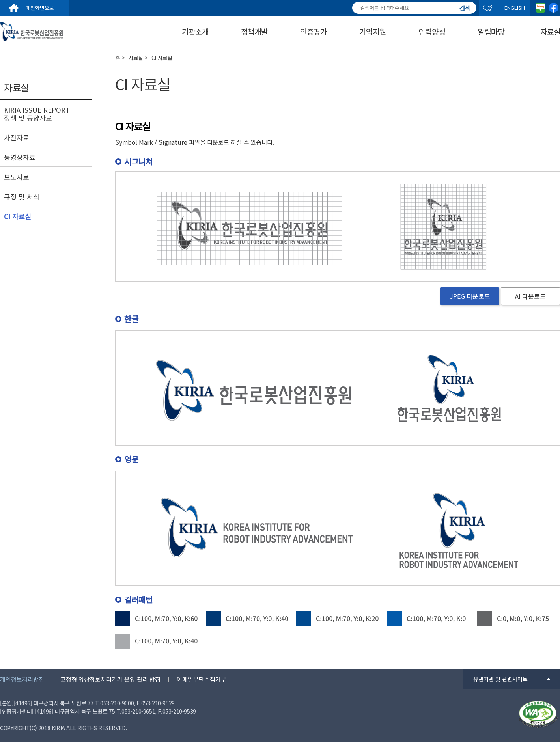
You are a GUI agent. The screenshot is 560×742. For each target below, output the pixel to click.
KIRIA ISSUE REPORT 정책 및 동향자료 (37, 114)
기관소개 (195, 32)
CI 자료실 (18, 216)
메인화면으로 (40, 8)
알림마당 (491, 32)
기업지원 (373, 32)
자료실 (136, 58)
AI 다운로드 (530, 296)
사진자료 (17, 138)
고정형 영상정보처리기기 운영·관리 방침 (110, 679)
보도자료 (17, 177)
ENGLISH (515, 8)
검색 (465, 5)
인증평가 (314, 32)
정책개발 (254, 32)
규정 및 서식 (22, 197)
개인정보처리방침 (22, 679)
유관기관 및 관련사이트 (500, 679)
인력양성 (432, 32)
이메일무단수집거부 (202, 679)
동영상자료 (20, 157)
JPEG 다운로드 (470, 296)
